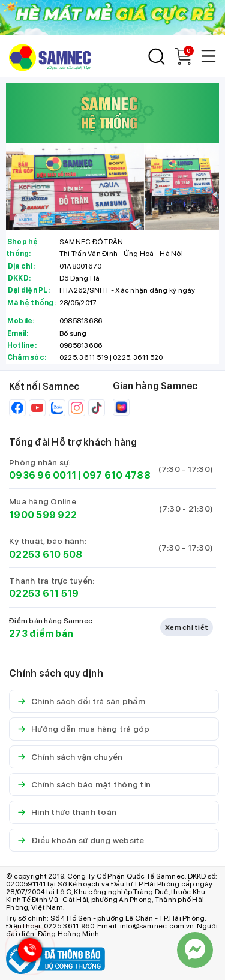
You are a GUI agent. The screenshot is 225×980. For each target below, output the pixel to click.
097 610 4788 (117, 475)
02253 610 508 (46, 554)
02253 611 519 (44, 593)
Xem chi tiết (187, 627)
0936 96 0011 (43, 475)
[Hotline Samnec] (27, 953)
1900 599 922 (43, 515)
